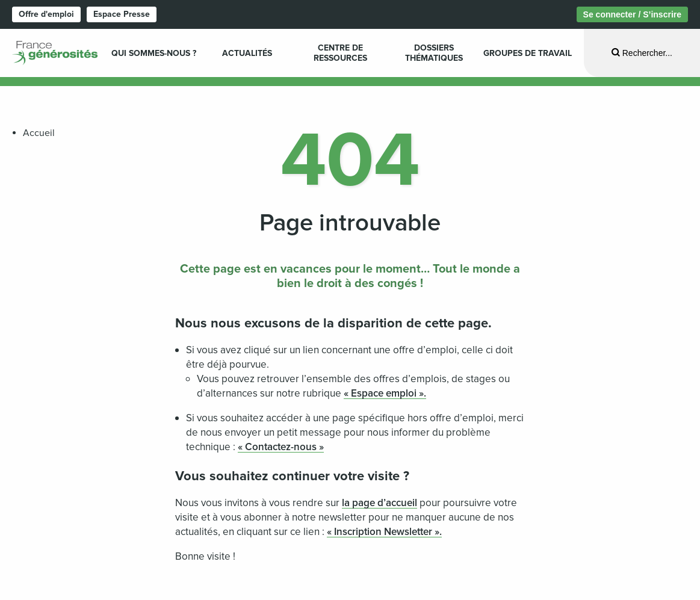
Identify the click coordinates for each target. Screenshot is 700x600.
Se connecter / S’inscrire (632, 14)
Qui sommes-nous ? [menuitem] (154, 53)
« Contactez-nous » (281, 447)
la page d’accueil (379, 503)
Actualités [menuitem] (247, 53)
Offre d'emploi (46, 14)
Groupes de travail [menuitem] (528, 53)
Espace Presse (122, 14)
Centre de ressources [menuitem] (340, 53)
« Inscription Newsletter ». (384, 532)
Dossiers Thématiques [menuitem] (434, 53)
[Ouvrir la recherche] (642, 53)
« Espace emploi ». (385, 393)
